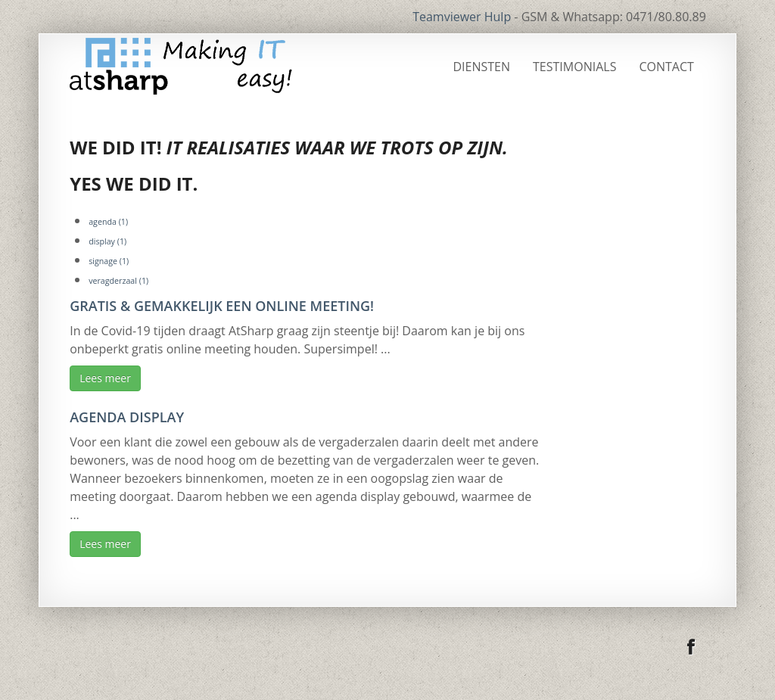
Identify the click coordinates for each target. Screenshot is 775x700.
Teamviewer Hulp (462, 17)
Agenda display (127, 417)
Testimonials (574, 67)
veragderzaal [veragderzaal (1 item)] (118, 281)
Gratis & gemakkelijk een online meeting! (222, 306)
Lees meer (105, 378)
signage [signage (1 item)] (109, 261)
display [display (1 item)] (107, 241)
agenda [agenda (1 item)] (108, 222)
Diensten (482, 67)
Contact (666, 67)
